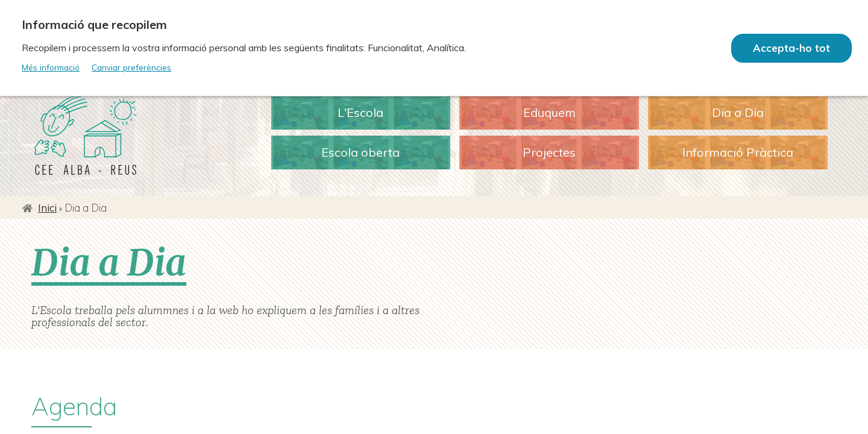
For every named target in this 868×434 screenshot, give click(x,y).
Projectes (549, 152)
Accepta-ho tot (791, 48)
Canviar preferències (131, 67)
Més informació (51, 67)
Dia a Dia (738, 112)
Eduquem (549, 112)
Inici (47, 208)
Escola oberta (360, 152)
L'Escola (360, 112)
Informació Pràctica (738, 152)
